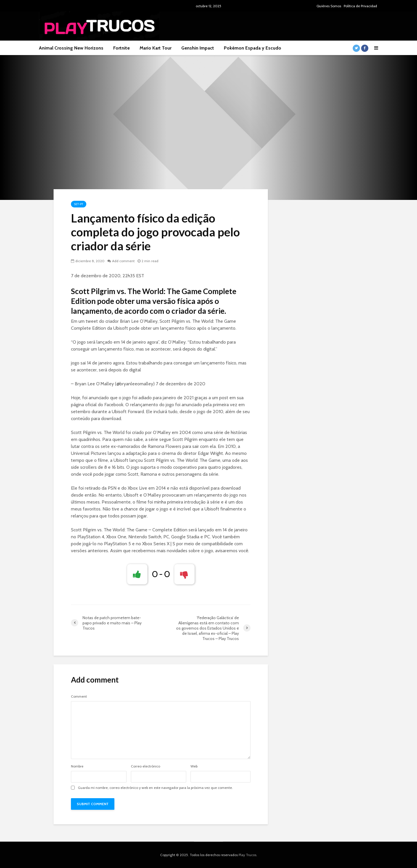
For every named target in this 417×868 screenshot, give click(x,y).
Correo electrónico (146, 766)
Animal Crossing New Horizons (71, 48)
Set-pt (79, 204)
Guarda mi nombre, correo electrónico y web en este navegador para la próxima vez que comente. (155, 788)
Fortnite (121, 48)
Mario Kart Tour (156, 48)
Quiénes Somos (329, 6)
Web (194, 766)
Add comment (123, 261)
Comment (79, 696)
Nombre (77, 766)
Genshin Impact (198, 48)
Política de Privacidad (360, 6)
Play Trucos (247, 855)
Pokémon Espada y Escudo (253, 48)
